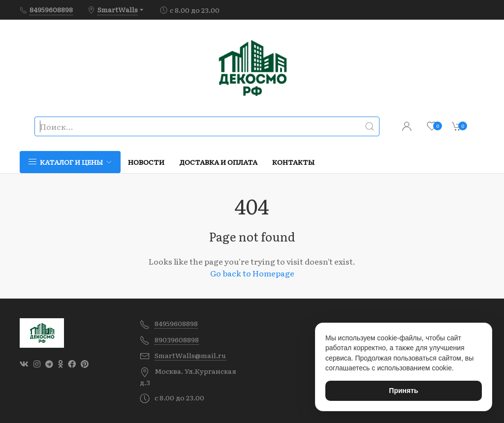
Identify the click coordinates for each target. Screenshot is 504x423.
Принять (403, 391)
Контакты (293, 162)
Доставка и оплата (218, 162)
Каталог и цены (70, 162)
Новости (146, 162)
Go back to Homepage (252, 273)
